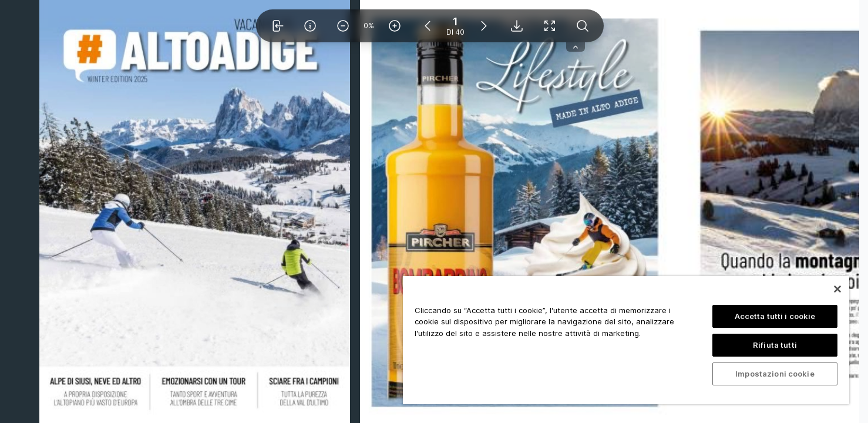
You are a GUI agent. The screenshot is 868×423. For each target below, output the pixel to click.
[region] (626, 340)
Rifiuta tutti (775, 345)
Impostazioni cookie (775, 374)
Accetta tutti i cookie (775, 316)
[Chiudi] (837, 289)
